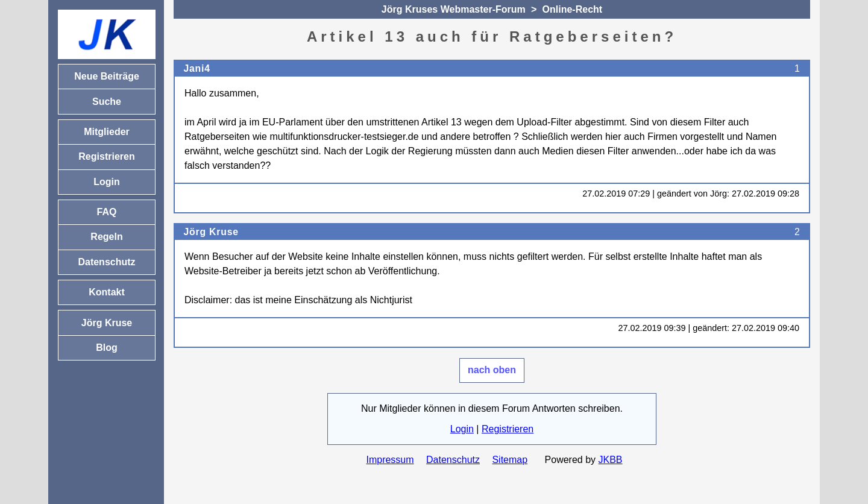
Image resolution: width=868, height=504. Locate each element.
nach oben (492, 370)
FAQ (107, 212)
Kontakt (107, 292)
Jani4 (197, 68)
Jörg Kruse (211, 232)
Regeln (106, 237)
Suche (107, 102)
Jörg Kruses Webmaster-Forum (454, 9)
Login (462, 429)
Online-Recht (573, 9)
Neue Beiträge (107, 76)
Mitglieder (107, 132)
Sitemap (510, 460)
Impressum (390, 460)
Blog (107, 348)
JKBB (611, 460)
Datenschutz (453, 460)
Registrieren (508, 429)
